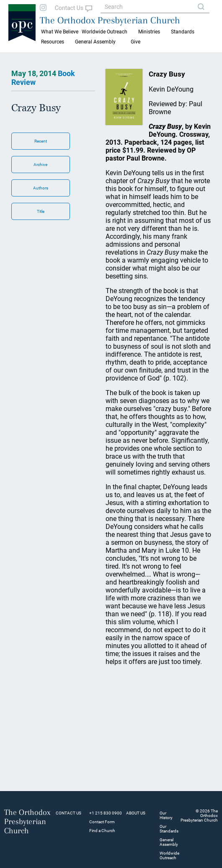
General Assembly (95, 42)
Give (136, 42)
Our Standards (169, 829)
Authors (41, 188)
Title (41, 211)
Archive (40, 165)
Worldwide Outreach (169, 855)
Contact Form (102, 822)
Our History (166, 815)
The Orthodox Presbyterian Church (110, 20)
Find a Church (102, 831)
